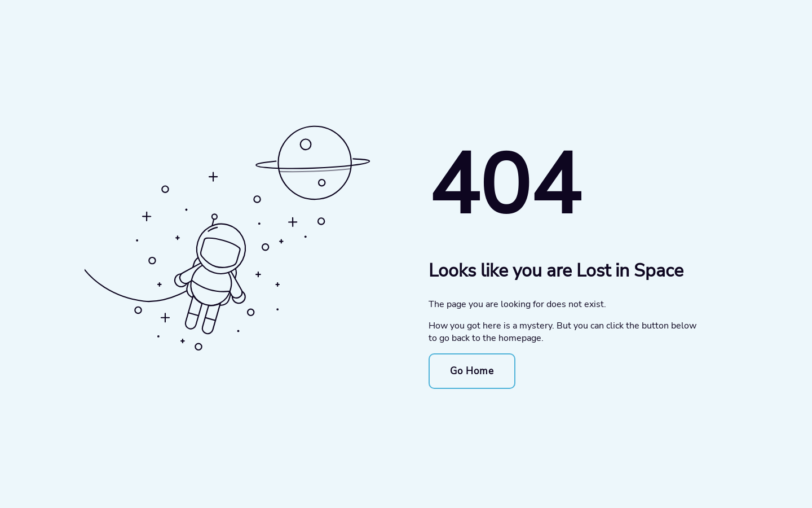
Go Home (472, 371)
